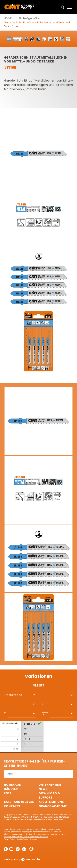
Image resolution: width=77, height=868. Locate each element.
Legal (8, 793)
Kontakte (12, 806)
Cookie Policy (23, 839)
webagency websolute (22, 859)
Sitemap (34, 839)
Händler (11, 789)
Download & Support (49, 795)
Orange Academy (53, 806)
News (43, 789)
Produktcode (13, 695)
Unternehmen (50, 785)
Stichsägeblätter (30, 18)
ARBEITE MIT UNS (51, 802)
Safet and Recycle (19, 802)
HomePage (12, 785)
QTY (45, 713)
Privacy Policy (9, 839)
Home (8, 18)
